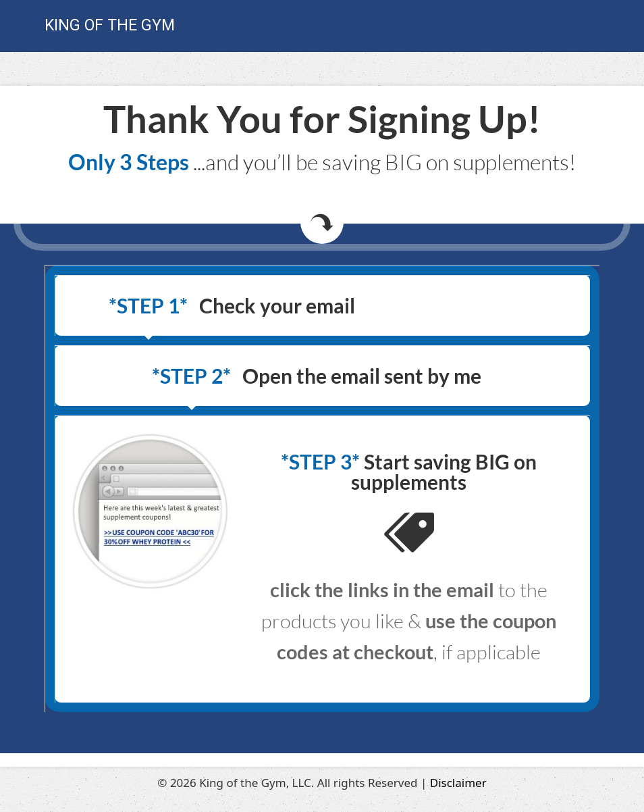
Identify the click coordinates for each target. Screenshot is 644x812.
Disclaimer (458, 783)
